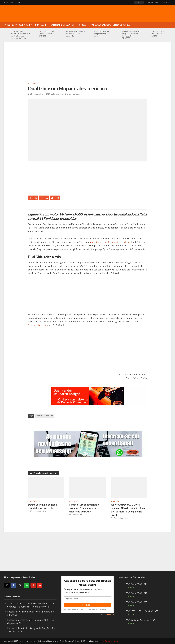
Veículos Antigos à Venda (19, 25)
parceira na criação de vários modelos (110, 242)
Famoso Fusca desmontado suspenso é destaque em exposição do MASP (84, 508)
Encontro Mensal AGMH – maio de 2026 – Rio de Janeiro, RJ (76, 34)
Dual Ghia (49, 416)
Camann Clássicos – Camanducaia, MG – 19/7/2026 (157, 34)
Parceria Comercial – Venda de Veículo (111, 25)
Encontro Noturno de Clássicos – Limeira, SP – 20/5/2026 (47, 34)
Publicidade (166, 2)
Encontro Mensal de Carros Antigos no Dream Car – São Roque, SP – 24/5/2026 (132, 35)
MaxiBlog (32, 84)
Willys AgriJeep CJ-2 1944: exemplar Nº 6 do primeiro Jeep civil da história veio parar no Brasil (128, 510)
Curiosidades (34, 501)
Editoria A (57, 94)
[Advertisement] (87, 64)
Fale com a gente (153, 2)
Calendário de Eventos (63, 25)
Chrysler (39, 416)
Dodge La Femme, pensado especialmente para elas (42, 506)
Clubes (83, 25)
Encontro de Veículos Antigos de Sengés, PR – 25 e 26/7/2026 (104, 34)
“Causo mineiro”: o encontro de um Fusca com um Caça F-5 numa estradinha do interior (20, 35)
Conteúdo (41, 25)
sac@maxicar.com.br (110, 641)
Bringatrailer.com (37, 325)
